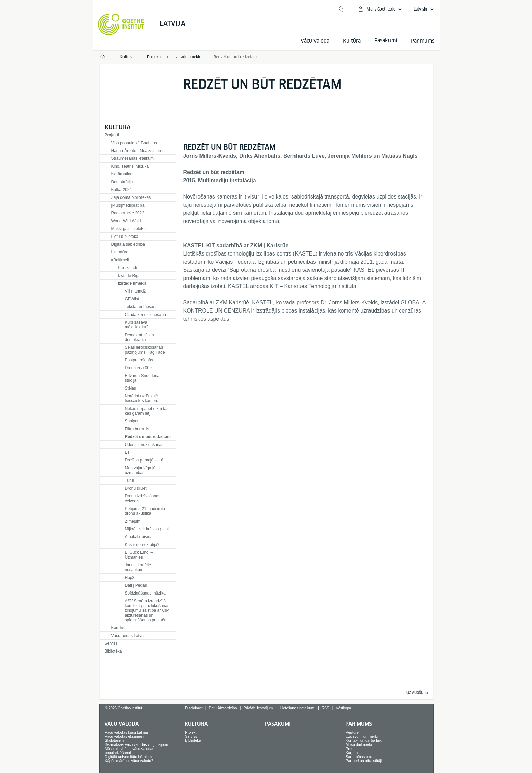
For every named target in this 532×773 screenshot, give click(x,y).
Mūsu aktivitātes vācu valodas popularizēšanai (129, 751)
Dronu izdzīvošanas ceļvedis (143, 498)
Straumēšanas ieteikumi (133, 158)
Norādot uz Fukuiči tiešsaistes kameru (142, 398)
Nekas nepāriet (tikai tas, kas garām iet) (147, 411)
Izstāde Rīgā (129, 276)
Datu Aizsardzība (223, 708)
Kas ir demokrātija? (142, 545)
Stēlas (130, 388)
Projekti (112, 135)
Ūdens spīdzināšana (143, 445)
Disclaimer (194, 708)
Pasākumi (278, 724)
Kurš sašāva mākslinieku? (137, 325)
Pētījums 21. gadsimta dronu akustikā (145, 511)
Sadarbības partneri (362, 757)
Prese (351, 749)
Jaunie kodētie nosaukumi (138, 567)
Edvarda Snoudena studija (142, 378)
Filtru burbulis (137, 429)
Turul (129, 480)
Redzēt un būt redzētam (148, 437)
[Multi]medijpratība (128, 205)
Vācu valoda (315, 41)
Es (127, 452)
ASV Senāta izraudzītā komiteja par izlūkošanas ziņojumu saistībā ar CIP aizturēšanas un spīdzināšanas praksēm (147, 610)
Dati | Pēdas (136, 585)
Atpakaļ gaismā (139, 537)
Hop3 (130, 578)
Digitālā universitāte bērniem (128, 757)
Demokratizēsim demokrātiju (139, 337)
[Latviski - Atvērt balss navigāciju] (424, 9)
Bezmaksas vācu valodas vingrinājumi (136, 744)
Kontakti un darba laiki (364, 740)
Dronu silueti (136, 488)
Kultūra (352, 41)
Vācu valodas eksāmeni (124, 736)
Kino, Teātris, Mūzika (130, 166)
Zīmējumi (133, 521)
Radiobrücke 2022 (128, 213)
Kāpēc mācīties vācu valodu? (129, 761)
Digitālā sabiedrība (128, 244)
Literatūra (120, 252)
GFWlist (132, 299)
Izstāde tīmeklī (132, 283)
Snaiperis (133, 421)
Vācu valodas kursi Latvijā (126, 732)
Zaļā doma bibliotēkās (131, 197)
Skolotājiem (114, 740)
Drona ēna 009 (138, 368)
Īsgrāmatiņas (123, 174)
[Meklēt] (341, 9)
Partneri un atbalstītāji (364, 761)
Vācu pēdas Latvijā (128, 636)
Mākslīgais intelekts (129, 229)
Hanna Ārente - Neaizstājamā (138, 151)
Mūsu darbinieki (359, 744)
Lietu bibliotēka (125, 237)
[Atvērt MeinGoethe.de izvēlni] (380, 9)
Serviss (111, 643)
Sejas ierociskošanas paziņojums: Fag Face (145, 350)
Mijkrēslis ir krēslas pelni (147, 529)
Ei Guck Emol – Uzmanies (139, 555)
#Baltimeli (120, 260)
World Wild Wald (126, 221)
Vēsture (352, 732)
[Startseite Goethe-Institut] (121, 24)
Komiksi (118, 628)
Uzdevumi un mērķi (362, 736)
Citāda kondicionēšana (145, 315)
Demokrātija (122, 182)
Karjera (352, 753)
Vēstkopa (343, 708)
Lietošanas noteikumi (298, 708)
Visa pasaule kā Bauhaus (134, 143)
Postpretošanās (139, 360)
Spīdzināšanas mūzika (145, 593)
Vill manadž (135, 291)
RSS (326, 708)
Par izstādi (128, 268)
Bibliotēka (113, 651)
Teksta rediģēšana (141, 307)
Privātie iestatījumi (259, 708)
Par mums (423, 41)
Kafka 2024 (122, 190)
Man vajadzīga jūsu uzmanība (142, 470)
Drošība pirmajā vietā (144, 460)
